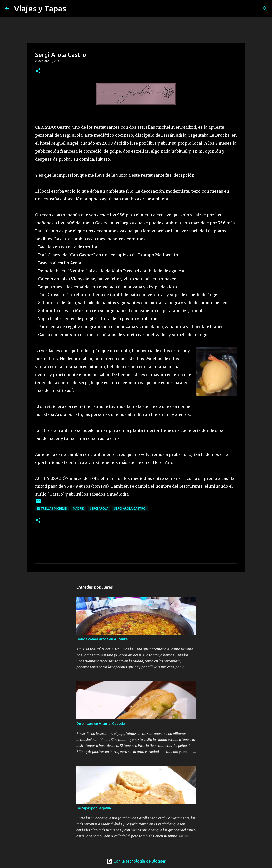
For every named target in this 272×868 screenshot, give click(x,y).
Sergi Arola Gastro (130, 509)
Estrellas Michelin (52, 509)
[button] (38, 71)
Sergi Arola (99, 509)
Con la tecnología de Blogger (136, 861)
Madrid (79, 509)
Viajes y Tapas (40, 8)
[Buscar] (73, 9)
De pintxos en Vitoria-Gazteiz (101, 724)
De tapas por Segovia (94, 808)
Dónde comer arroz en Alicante (102, 639)
